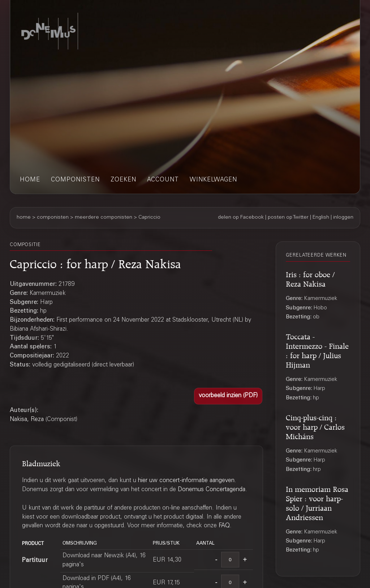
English (321, 218)
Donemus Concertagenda (212, 490)
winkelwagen (213, 180)
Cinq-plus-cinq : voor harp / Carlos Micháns (315, 426)
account (163, 180)
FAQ (224, 526)
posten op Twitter (288, 218)
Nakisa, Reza (27, 420)
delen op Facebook (241, 218)
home (30, 180)
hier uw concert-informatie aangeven (186, 481)
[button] (228, 396)
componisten (75, 180)
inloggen (343, 218)
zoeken (123, 180)
